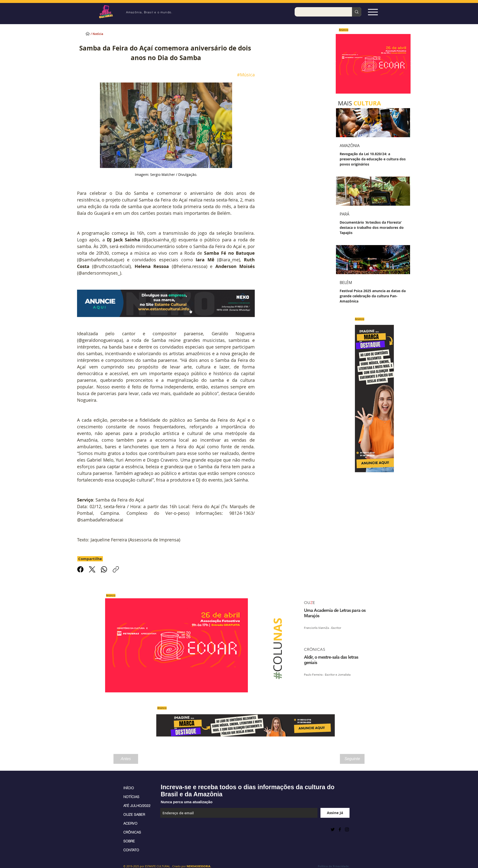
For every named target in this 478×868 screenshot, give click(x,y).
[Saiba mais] (372, 64)
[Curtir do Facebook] (172, 829)
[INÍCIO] (88, 33)
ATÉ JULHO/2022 (137, 806)
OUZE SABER (134, 815)
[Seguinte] (352, 759)
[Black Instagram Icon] (347, 829)
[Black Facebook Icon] (340, 829)
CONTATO (131, 850)
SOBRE (129, 841)
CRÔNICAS (132, 832)
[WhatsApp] (104, 569)
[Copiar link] (116, 569)
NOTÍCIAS (131, 797)
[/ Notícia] (101, 34)
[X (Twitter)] (92, 569)
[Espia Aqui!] (373, 12)
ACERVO (130, 823)
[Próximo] (411, 64)
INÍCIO (129, 788)
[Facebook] (80, 569)
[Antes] (126, 759)
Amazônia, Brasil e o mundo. (149, 12)
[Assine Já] (335, 813)
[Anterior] (335, 64)
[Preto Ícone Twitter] (333, 829)
